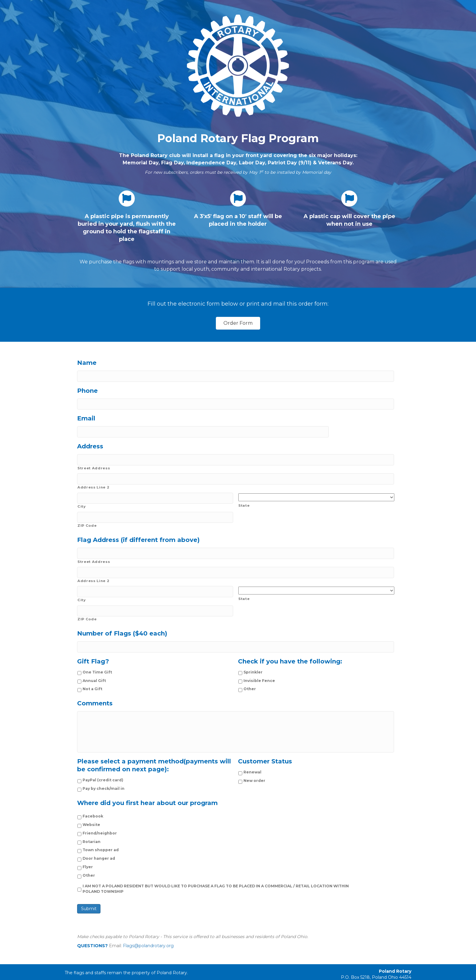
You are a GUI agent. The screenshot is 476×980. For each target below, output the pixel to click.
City (82, 498)
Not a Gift (92, 672)
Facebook (93, 807)
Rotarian (92, 832)
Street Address (94, 462)
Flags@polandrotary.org (148, 936)
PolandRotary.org (393, 974)
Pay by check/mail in (104, 779)
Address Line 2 (93, 480)
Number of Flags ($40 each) (122, 618)
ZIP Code (87, 516)
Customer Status (265, 752)
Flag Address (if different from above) (138, 530)
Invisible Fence (259, 664)
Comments (95, 687)
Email (86, 416)
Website (91, 815)
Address (90, 442)
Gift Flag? (93, 645)
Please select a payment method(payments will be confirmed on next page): (154, 756)
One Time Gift (97, 655)
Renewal (252, 763)
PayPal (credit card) (103, 771)
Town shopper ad (101, 840)
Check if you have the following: (290, 645)
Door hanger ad (99, 849)
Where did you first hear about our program (147, 793)
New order (254, 771)
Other (250, 672)
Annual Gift (94, 664)
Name (87, 363)
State (244, 498)
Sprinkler (253, 655)
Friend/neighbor (100, 824)
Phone (87, 389)
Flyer (88, 857)
